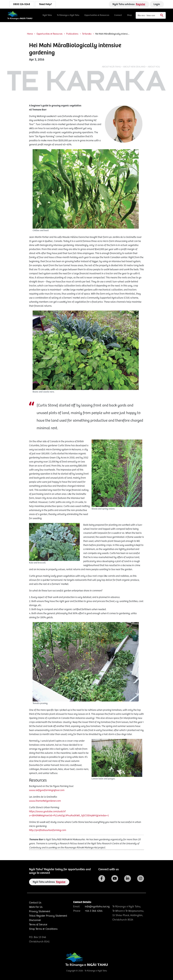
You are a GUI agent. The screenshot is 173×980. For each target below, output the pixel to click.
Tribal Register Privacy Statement (48, 916)
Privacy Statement (40, 911)
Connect (118, 15)
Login (157, 4)
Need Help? (46, 4)
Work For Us (36, 907)
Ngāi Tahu (47, 15)
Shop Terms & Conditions (43, 929)
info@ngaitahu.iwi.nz (97, 907)
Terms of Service (38, 925)
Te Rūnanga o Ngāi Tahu (68, 15)
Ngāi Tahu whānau (129, 4)
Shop (129, 15)
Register (141, 4)
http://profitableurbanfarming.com (48, 830)
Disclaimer (35, 920)
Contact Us (35, 903)
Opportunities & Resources (97, 15)
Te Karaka (87, 34)
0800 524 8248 (22, 4)
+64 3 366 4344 (94, 911)
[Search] (151, 15)
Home (30, 34)
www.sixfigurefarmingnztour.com (47, 790)
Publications (72, 34)
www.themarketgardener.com (45, 801)
